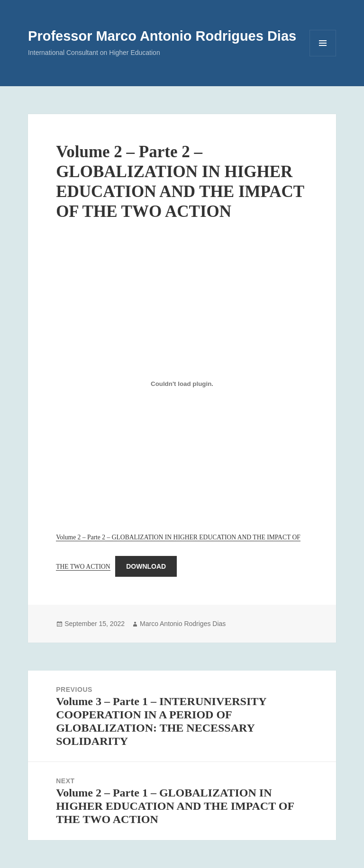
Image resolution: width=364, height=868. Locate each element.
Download (146, 566)
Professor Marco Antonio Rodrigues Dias (162, 36)
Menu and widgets (323, 56)
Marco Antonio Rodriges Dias (183, 624)
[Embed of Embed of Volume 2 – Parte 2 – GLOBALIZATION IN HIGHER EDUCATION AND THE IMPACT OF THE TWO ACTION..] (182, 384)
